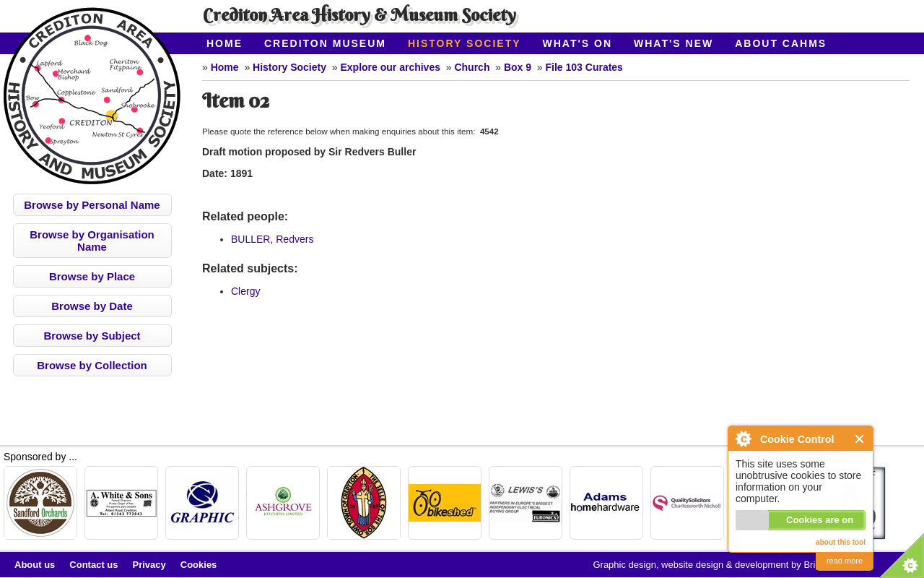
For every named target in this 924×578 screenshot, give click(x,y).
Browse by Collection (92, 365)
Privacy (149, 565)
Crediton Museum (325, 43)
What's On (578, 43)
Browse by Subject (92, 336)
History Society (465, 43)
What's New (674, 43)
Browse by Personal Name (92, 205)
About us (35, 565)
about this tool (841, 542)
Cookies (199, 565)
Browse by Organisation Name (92, 241)
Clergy (245, 291)
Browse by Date (92, 306)
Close (860, 439)
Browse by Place (92, 276)
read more (845, 561)
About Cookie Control (743, 439)
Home (225, 43)
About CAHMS (781, 43)
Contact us (93, 565)
